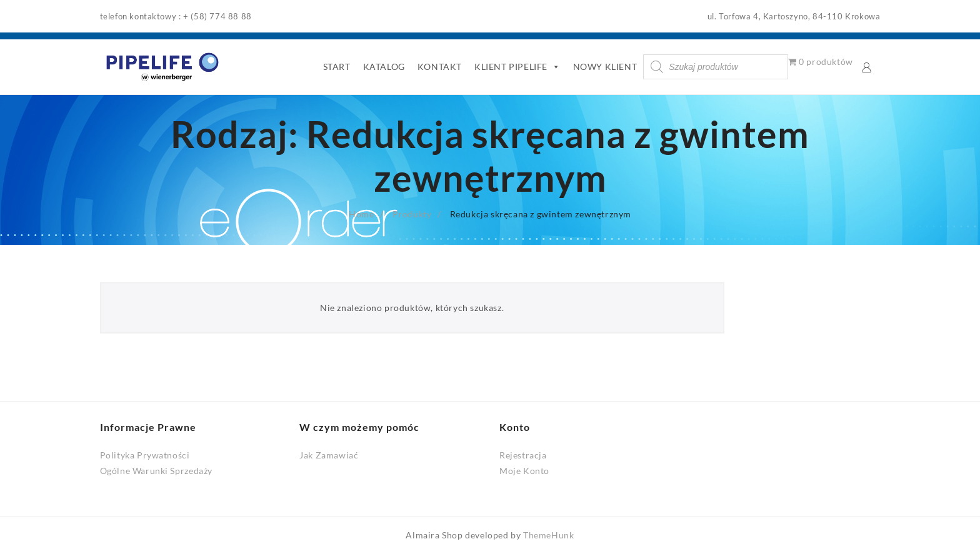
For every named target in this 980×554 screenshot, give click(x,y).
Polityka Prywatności (145, 455)
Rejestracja (523, 455)
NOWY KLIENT (605, 67)
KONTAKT (440, 67)
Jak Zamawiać (329, 455)
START (337, 67)
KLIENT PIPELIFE (517, 67)
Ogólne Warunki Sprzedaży (156, 471)
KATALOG (384, 67)
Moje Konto (524, 471)
